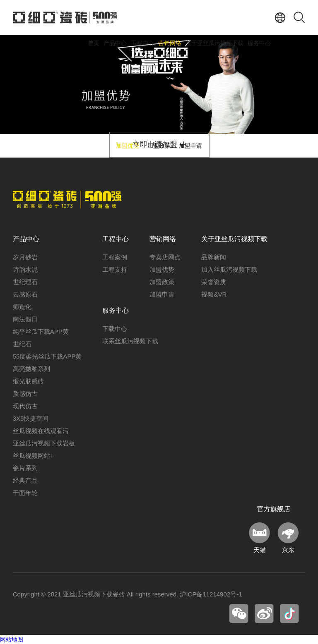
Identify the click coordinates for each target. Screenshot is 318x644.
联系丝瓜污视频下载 (130, 341)
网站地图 (12, 639)
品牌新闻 (214, 257)
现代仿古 (25, 406)
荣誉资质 (214, 282)
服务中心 (259, 43)
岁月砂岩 (25, 257)
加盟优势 (162, 269)
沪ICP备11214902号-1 (211, 594)
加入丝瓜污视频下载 (229, 269)
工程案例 (115, 257)
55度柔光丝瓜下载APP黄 (47, 356)
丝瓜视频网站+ (33, 456)
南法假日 (25, 319)
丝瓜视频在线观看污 (41, 431)
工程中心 (142, 43)
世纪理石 (25, 282)
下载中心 (115, 329)
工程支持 (115, 269)
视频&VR (214, 294)
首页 (94, 43)
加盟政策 (162, 282)
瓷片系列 (25, 468)
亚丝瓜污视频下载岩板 (44, 443)
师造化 (22, 307)
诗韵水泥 (25, 269)
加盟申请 (162, 294)
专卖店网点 (165, 257)
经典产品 (25, 480)
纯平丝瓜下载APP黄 (41, 332)
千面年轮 (25, 493)
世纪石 (22, 344)
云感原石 (25, 294)
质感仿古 (25, 394)
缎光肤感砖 (28, 381)
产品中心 (115, 43)
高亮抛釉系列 (31, 369)
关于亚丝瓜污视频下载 (214, 43)
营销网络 (170, 43)
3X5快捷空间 (31, 418)
